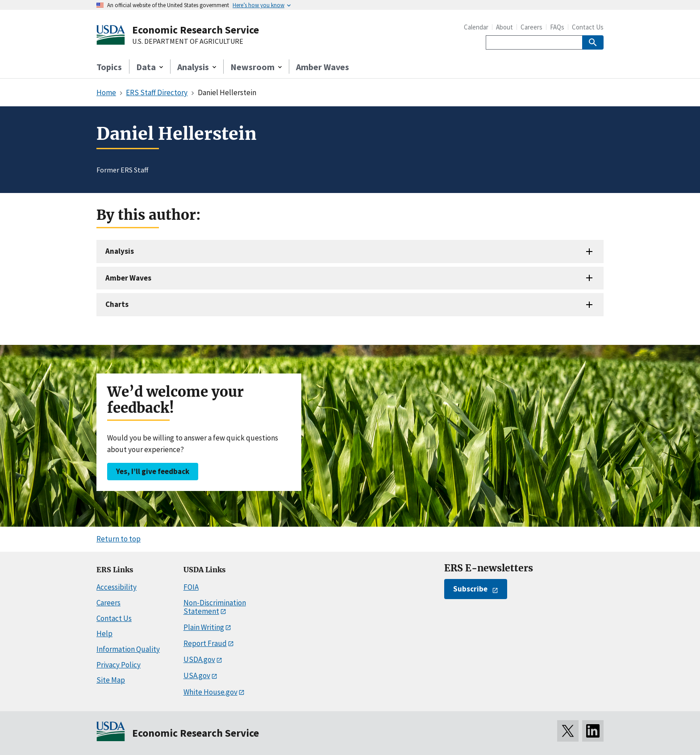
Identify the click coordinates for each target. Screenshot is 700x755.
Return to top (119, 539)
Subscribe (470, 589)
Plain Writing (204, 627)
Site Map (111, 680)
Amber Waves (323, 67)
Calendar (476, 27)
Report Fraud (205, 643)
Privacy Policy (119, 665)
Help (104, 633)
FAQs (557, 27)
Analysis (120, 251)
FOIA (191, 587)
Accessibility (117, 587)
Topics (109, 67)
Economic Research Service (196, 30)
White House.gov (210, 692)
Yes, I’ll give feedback (153, 471)
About (504, 27)
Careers (531, 27)
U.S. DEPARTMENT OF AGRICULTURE (188, 42)
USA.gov (197, 675)
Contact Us (588, 27)
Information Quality (128, 649)
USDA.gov (199, 659)
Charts (117, 304)
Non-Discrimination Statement (215, 607)
